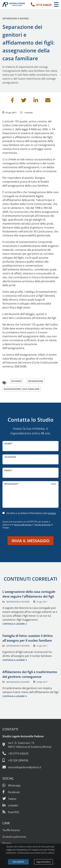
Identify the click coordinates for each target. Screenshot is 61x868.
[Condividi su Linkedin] (36, 101)
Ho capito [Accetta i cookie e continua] (18, 862)
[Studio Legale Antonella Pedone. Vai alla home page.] (14, 4)
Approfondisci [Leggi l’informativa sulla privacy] (44, 862)
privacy (52, 513)
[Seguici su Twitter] (10, 799)
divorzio (16, 381)
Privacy (7, 843)
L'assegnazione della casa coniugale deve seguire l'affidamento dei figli (29, 594)
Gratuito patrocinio (14, 837)
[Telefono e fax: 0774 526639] (30, 754)
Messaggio (11, 484)
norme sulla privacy (23, 525)
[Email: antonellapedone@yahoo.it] (30, 767)
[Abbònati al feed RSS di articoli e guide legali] (11, 812)
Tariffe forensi (11, 830)
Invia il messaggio (30, 541)
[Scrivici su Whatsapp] (11, 785)
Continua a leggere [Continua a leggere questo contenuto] (14, 624)
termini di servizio (43, 525)
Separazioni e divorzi (16, 18)
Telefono (10, 457)
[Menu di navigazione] (56, 5)
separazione (35, 381)
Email (8, 470)
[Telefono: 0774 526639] (41, 4)
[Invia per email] (48, 101)
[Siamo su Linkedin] (10, 805)
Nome (8, 444)
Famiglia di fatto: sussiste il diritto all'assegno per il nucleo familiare (28, 638)
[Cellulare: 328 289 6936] (30, 760)
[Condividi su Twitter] (24, 101)
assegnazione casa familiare (22, 389)
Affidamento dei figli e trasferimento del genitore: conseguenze (30, 674)
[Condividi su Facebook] (12, 101)
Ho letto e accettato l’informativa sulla (31, 513)
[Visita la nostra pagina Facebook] (11, 792)
